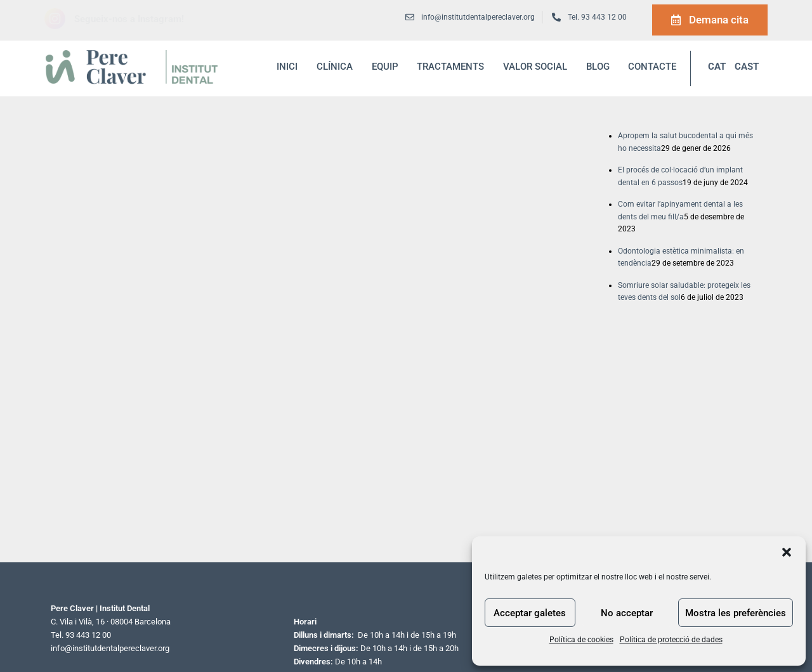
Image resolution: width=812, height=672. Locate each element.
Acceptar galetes (530, 613)
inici (287, 67)
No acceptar (627, 613)
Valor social (535, 67)
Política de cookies (581, 640)
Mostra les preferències (736, 613)
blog (598, 67)
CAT (717, 67)
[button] (787, 552)
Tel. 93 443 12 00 (597, 17)
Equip (385, 67)
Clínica (335, 67)
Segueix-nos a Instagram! (129, 19)
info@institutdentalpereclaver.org (110, 648)
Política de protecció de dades (671, 640)
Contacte (652, 67)
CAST (747, 67)
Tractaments (450, 67)
